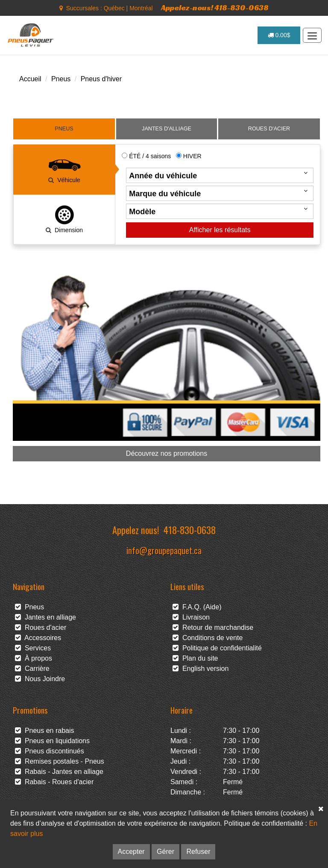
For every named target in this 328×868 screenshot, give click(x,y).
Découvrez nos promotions (167, 453)
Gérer (165, 852)
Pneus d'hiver (101, 79)
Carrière (32, 669)
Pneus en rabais (45, 731)
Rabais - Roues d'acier (54, 782)
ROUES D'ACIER (269, 129)
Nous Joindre (40, 679)
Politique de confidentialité (217, 648)
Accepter (131, 852)
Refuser (198, 852)
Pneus (61, 79)
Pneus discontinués (50, 751)
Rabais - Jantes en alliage (59, 772)
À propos (34, 658)
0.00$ (279, 35)
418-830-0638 (190, 530)
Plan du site (195, 658)
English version (201, 669)
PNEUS (64, 129)
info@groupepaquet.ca (164, 550)
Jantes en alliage (45, 617)
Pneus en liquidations (52, 741)
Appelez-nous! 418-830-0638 (215, 7)
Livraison (191, 617)
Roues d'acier (41, 627)
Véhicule (64, 169)
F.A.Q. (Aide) (197, 607)
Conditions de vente (208, 638)
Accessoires (38, 638)
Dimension (64, 219)
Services (33, 648)
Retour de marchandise (213, 627)
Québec (114, 8)
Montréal (141, 8)
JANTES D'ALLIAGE (167, 129)
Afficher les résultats (220, 230)
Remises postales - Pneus (60, 761)
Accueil (30, 79)
